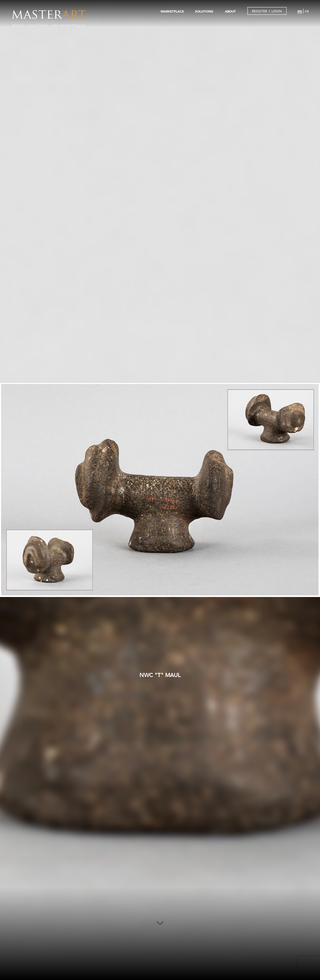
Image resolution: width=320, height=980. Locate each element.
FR (307, 11)
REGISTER (259, 11)
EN (300, 11)
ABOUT (230, 11)
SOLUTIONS (204, 11)
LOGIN (277, 11)
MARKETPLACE (172, 11)
